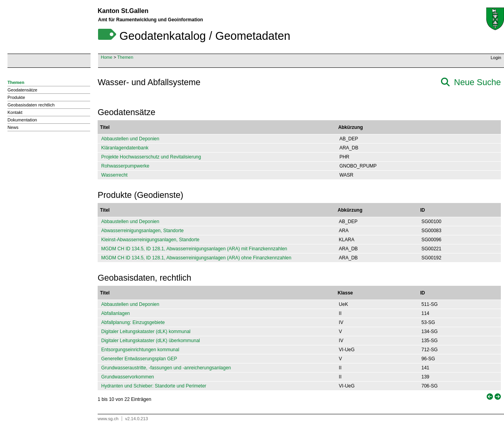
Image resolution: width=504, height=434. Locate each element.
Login (496, 58)
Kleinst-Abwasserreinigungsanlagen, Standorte (150, 240)
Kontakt (15, 112)
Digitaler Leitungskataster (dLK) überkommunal (151, 341)
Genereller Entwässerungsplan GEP (139, 359)
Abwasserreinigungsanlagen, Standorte (142, 231)
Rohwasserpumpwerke (125, 166)
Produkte (16, 97)
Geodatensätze (22, 90)
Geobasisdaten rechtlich (31, 105)
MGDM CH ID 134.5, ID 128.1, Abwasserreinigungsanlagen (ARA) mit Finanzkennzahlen (194, 249)
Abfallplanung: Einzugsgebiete (133, 322)
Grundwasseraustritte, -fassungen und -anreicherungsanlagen (166, 368)
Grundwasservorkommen (128, 377)
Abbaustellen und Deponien (130, 139)
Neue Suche (477, 82)
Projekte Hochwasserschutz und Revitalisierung (151, 157)
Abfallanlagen (116, 313)
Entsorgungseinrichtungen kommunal (140, 350)
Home (107, 57)
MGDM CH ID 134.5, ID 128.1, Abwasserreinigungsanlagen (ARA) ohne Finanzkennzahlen (196, 258)
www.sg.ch (108, 419)
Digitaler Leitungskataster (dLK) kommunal (146, 332)
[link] (489, 397)
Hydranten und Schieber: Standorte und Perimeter (154, 386)
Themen (125, 57)
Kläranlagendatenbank (125, 148)
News (13, 127)
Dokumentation (22, 120)
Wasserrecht (114, 175)
